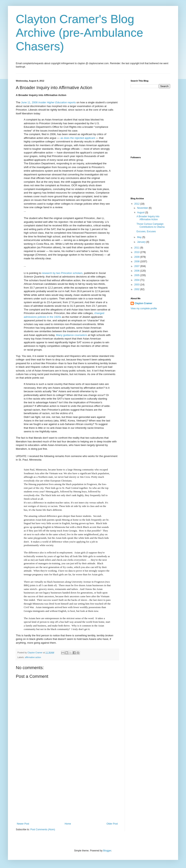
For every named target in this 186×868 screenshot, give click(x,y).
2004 (137, 280)
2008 (137, 261)
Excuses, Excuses (146, 231)
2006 (137, 271)
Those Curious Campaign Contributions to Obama (151, 225)
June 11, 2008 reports (48, 102)
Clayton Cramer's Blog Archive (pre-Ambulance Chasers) (80, 33)
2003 (137, 285)
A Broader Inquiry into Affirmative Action (148, 218)
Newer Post (23, 824)
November (143, 208)
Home (68, 824)
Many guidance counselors (72, 335)
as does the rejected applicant (78, 138)
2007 (137, 266)
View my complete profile (144, 308)
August (141, 213)
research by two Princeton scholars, (63, 273)
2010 (137, 252)
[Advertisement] (67, 793)
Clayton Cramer (143, 303)
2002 (137, 289)
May (140, 237)
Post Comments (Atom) (43, 829)
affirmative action (33, 657)
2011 (137, 248)
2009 (137, 257)
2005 (137, 275)
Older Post (112, 824)
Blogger (107, 851)
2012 (137, 204)
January (142, 242)
